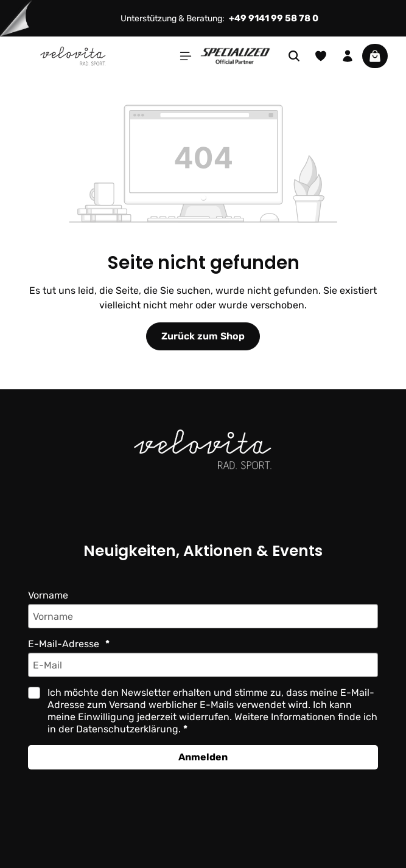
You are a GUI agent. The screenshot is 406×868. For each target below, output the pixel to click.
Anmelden (203, 757)
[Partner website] (235, 55)
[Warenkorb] (375, 56)
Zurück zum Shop (203, 336)
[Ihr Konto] (348, 56)
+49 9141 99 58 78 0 (275, 18)
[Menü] (186, 56)
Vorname (48, 595)
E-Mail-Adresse (64, 644)
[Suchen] (294, 56)
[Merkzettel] (321, 56)
